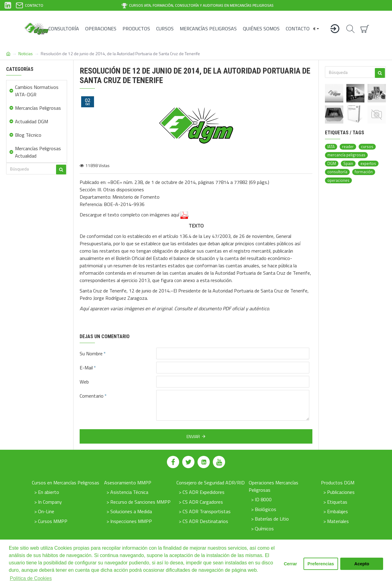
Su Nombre (91, 353)
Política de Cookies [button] (31, 578)
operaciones (338, 180)
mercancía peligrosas (346, 155)
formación (364, 172)
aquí (179, 215)
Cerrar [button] (290, 564)
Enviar (193, 436)
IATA (331, 147)
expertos (368, 164)
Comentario (92, 396)
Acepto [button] (362, 564)
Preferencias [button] (321, 564)
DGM (332, 164)
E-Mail (86, 368)
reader (348, 147)
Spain (348, 164)
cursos (367, 147)
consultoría (337, 172)
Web (84, 382)
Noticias (26, 53)
